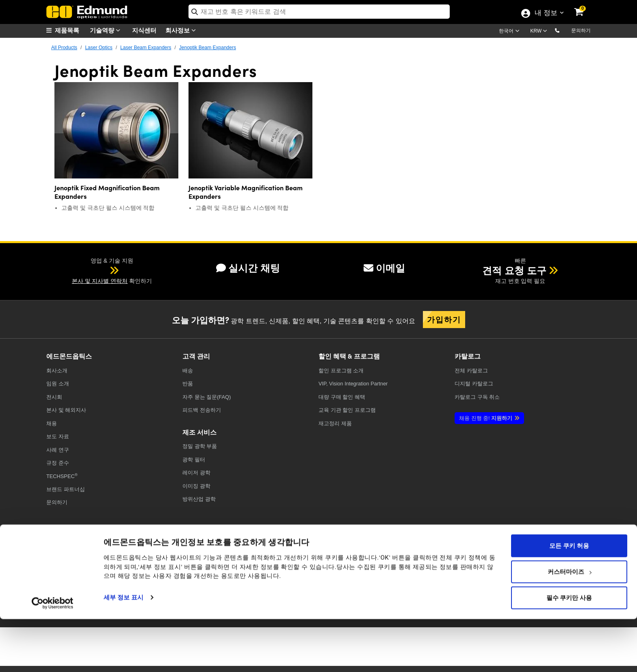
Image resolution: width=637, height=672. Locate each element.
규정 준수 (58, 463)
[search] (319, 12)
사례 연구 (58, 450)
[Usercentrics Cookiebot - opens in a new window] (53, 656)
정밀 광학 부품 (200, 446)
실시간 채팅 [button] (248, 268)
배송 (188, 371)
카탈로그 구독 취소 (477, 397)
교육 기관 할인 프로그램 (347, 410)
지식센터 (144, 30)
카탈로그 (471, 371)
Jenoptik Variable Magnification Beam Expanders (246, 192)
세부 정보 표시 (123, 650)
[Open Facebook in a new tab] (424, 561)
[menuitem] (67, 30)
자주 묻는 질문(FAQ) (207, 397)
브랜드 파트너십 (66, 489)
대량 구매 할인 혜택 (342, 397)
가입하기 (444, 319)
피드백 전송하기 (202, 410)
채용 (52, 423)
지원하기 (486, 418)
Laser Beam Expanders (146, 48)
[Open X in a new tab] (454, 561)
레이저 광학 (196, 473)
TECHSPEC (62, 476)
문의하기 (581, 30)
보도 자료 (58, 436)
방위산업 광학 (199, 499)
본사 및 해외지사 (66, 410)
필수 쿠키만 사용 (569, 650)
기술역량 (107, 30)
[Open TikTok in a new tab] (572, 561)
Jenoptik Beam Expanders (208, 48)
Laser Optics (99, 48)
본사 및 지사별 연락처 (100, 281)
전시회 (54, 397)
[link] (584, 6)
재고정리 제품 (335, 423)
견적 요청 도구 (514, 271)
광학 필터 (194, 460)
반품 (188, 384)
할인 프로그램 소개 (341, 371)
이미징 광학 (196, 486)
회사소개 (57, 371)
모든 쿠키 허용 (569, 598)
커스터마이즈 (570, 624)
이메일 (384, 268)
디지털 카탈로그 (474, 384)
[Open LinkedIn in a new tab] (514, 561)
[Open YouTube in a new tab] (484, 561)
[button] (564, 30)
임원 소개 (58, 384)
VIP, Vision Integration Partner (353, 384)
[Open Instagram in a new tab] (544, 561)
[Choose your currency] (540, 32)
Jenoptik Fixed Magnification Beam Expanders (107, 192)
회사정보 (182, 30)
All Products (64, 48)
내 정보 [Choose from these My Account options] (546, 13)
